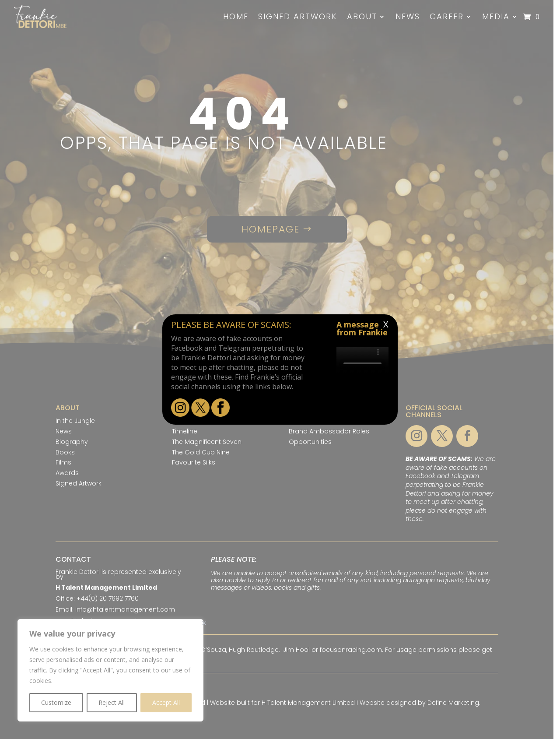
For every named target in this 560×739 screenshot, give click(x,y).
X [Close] (386, 324)
